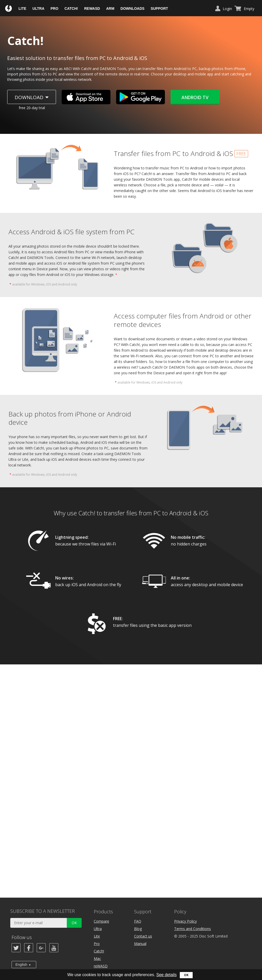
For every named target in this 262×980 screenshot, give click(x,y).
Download (29, 97)
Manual (140, 944)
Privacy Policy (185, 921)
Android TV (195, 98)
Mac (97, 959)
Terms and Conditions (193, 929)
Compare (101, 921)
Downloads (132, 8)
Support (159, 8)
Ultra (38, 8)
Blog (138, 929)
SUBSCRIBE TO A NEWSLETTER (43, 911)
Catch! (71, 8)
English (21, 965)
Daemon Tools (9, 9)
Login (227, 9)
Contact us (143, 936)
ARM (110, 8)
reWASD (92, 8)
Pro (54, 8)
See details (166, 975)
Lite (22, 8)
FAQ (138, 921)
